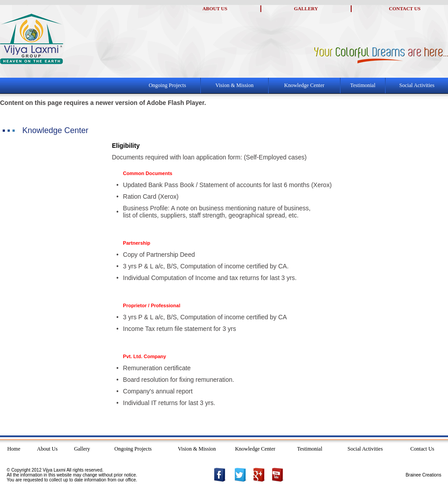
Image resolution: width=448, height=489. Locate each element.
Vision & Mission (234, 85)
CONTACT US (405, 8)
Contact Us (423, 449)
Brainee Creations (423, 475)
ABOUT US (215, 8)
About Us (47, 449)
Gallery (82, 449)
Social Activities (417, 85)
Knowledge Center (304, 85)
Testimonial (363, 85)
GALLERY (306, 8)
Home (14, 449)
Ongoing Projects (167, 85)
